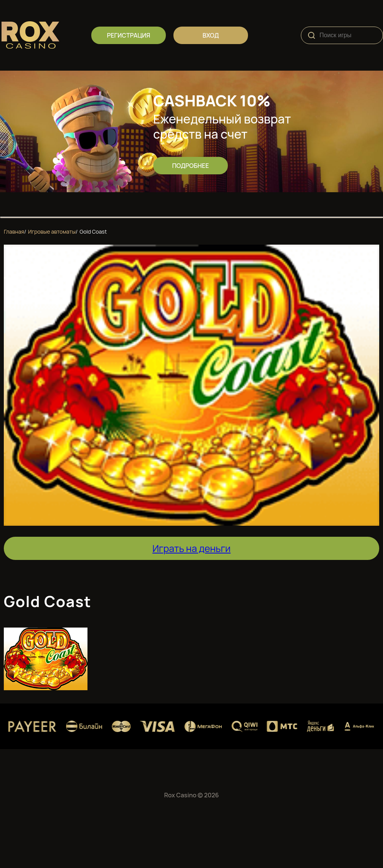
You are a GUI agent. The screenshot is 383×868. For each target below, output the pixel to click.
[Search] (311, 35)
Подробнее (190, 166)
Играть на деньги (192, 548)
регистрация (129, 35)
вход (211, 35)
